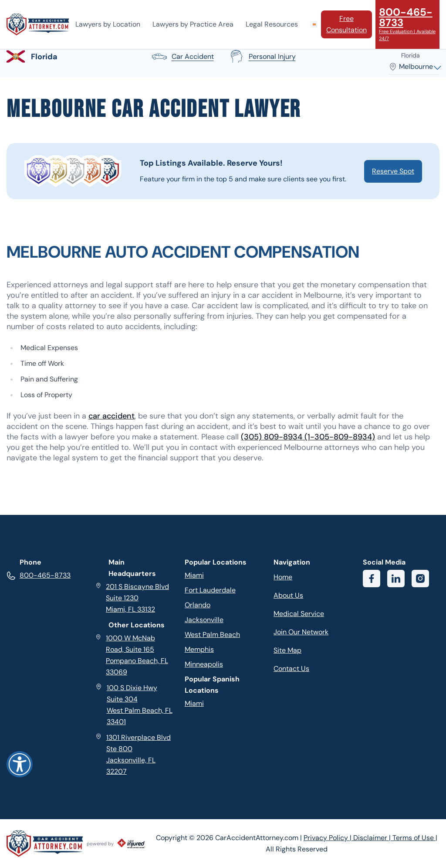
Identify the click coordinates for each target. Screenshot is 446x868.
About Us (288, 595)
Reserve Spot (393, 171)
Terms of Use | (415, 838)
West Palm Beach (212, 635)
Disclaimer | (373, 838)
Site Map (287, 650)
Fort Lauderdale (210, 590)
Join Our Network (301, 632)
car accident (182, 57)
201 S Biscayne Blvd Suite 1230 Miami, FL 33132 (132, 597)
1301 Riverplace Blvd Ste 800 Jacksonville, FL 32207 (133, 754)
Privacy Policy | (328, 838)
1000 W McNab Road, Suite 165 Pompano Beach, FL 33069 (132, 655)
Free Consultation (346, 24)
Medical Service (299, 614)
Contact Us (291, 669)
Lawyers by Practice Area (193, 24)
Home (283, 577)
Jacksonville (204, 620)
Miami (194, 575)
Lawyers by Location (108, 24)
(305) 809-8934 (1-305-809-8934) (308, 437)
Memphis (199, 649)
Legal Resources (272, 24)
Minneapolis (204, 664)
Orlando (198, 605)
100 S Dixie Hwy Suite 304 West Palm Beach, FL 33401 (134, 704)
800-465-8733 (39, 575)
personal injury (262, 57)
